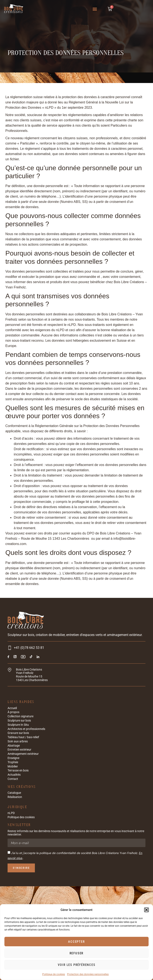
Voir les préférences (77, 965)
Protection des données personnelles (88, 974)
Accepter (76, 942)
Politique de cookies (54, 974)
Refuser (77, 953)
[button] (146, 910)
